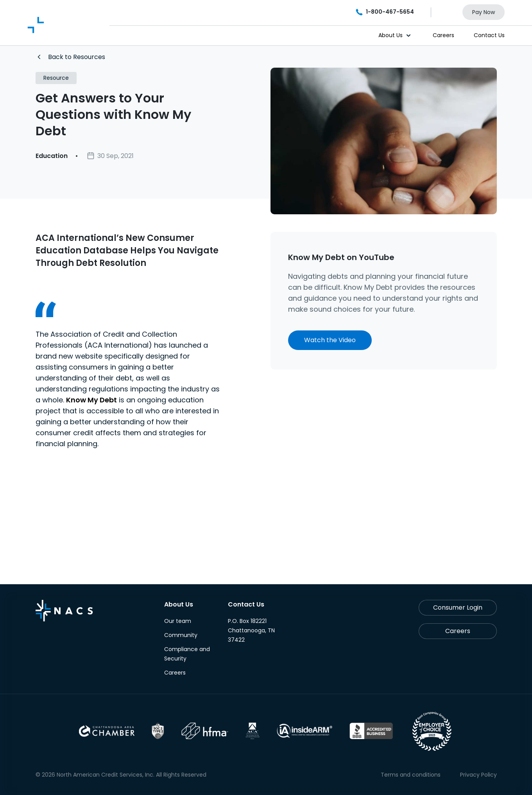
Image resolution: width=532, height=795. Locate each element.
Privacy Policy (478, 775)
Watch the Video (330, 340)
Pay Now (484, 12)
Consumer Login (458, 607)
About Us (390, 35)
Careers (443, 35)
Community (181, 635)
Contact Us (489, 35)
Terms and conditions (411, 775)
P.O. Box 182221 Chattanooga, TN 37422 (251, 630)
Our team (178, 621)
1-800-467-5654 (385, 12)
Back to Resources (71, 57)
